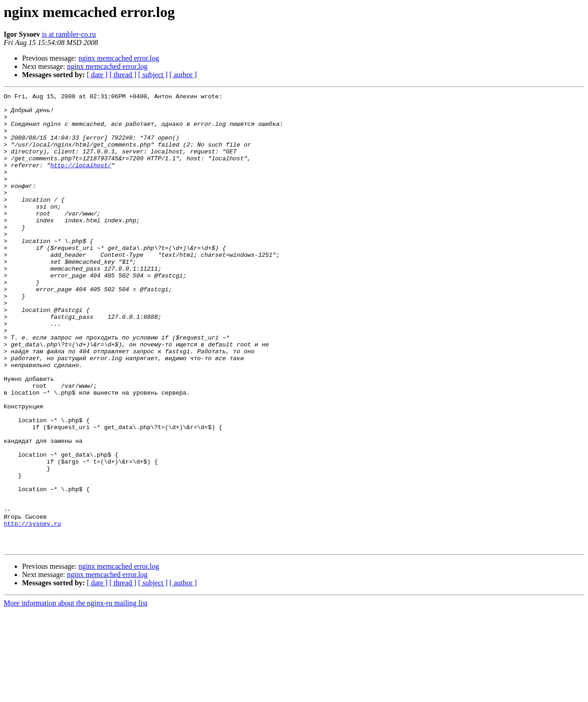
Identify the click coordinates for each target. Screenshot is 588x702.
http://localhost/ (81, 180)
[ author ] (183, 75)
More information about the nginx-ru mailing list (76, 694)
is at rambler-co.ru (69, 34)
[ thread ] (123, 75)
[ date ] (97, 75)
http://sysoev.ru (32, 610)
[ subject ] (153, 75)
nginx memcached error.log (119, 58)
